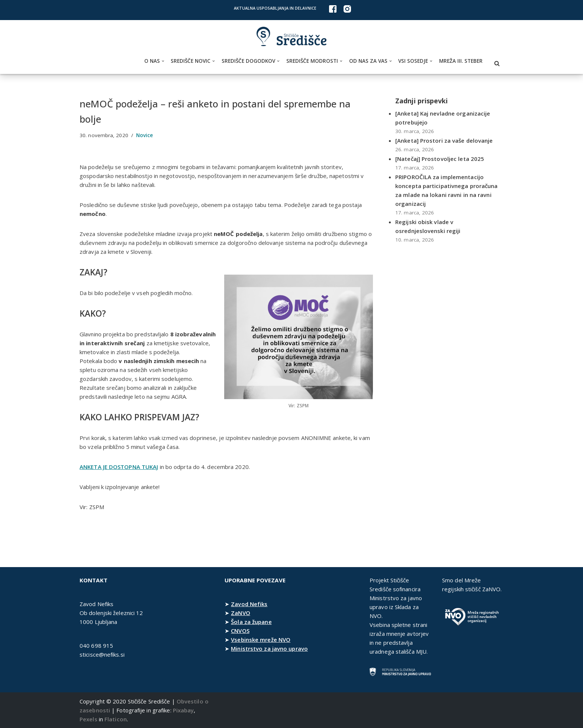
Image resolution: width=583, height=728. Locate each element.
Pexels (88, 719)
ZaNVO (241, 613)
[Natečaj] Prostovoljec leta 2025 (440, 159)
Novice (145, 135)
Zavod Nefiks (249, 604)
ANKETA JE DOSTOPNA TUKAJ (119, 467)
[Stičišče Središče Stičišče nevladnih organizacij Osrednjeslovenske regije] (291, 37)
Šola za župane (251, 622)
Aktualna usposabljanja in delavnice (275, 8)
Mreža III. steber (461, 61)
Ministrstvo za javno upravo (269, 648)
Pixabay (183, 710)
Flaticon (116, 719)
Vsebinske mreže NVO (261, 640)
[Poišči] (497, 63)
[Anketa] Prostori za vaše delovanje (444, 140)
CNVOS (240, 631)
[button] (163, 61)
